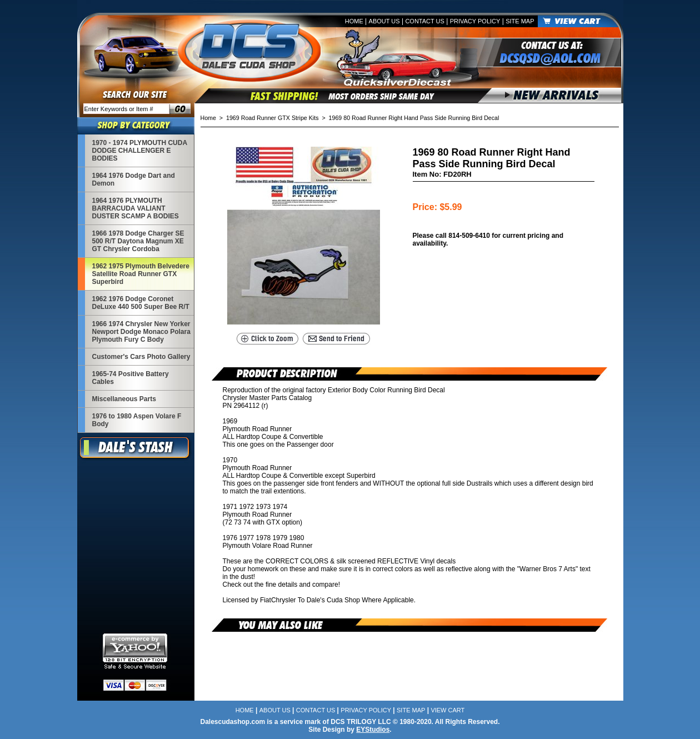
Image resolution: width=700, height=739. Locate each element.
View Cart (447, 710)
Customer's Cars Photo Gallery (141, 357)
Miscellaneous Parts (124, 399)
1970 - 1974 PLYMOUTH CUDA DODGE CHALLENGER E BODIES (140, 151)
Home (354, 21)
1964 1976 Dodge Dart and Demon (134, 179)
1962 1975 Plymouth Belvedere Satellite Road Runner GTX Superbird (141, 274)
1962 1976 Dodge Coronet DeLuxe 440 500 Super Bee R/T (141, 303)
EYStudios (373, 730)
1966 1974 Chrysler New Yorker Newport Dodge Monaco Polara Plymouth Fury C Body (141, 332)
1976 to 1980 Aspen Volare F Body (137, 420)
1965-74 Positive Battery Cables (131, 378)
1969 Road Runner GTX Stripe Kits (272, 118)
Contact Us (425, 21)
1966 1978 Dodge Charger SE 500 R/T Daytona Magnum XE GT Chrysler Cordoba (138, 241)
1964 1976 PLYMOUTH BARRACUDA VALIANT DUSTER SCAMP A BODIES (136, 208)
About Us (384, 21)
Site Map (520, 21)
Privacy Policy (475, 21)
